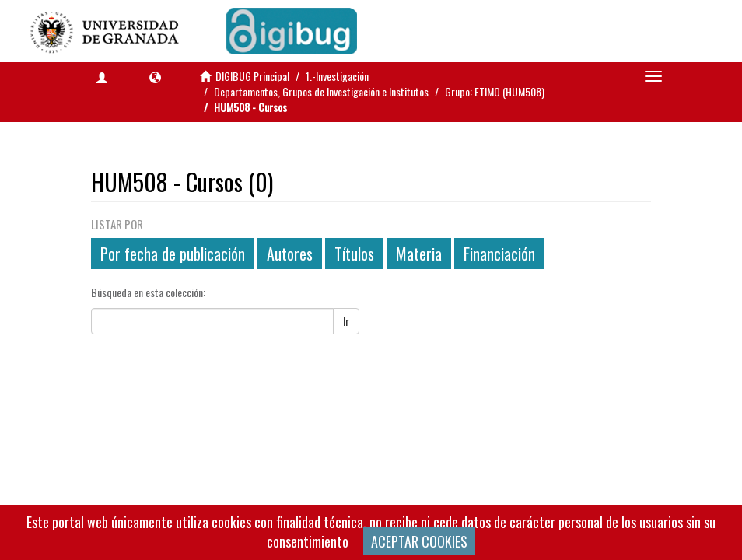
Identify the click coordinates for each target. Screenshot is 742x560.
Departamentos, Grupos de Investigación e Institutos (321, 91)
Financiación (499, 254)
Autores (290, 254)
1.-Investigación (337, 76)
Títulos (354, 254)
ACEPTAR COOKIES (419, 541)
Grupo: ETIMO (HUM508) (495, 91)
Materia (419, 254)
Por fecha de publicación (173, 254)
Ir (346, 321)
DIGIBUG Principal (252, 76)
